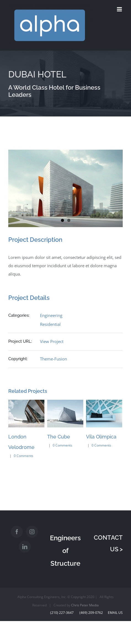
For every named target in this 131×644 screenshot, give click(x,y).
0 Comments (24, 456)
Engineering (51, 315)
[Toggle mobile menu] (120, 9)
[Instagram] (32, 532)
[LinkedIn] (25, 547)
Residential (50, 324)
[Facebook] (17, 532)
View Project (52, 341)
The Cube (59, 437)
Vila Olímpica (101, 437)
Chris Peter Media (85, 605)
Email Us (114, 613)
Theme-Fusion (54, 359)
